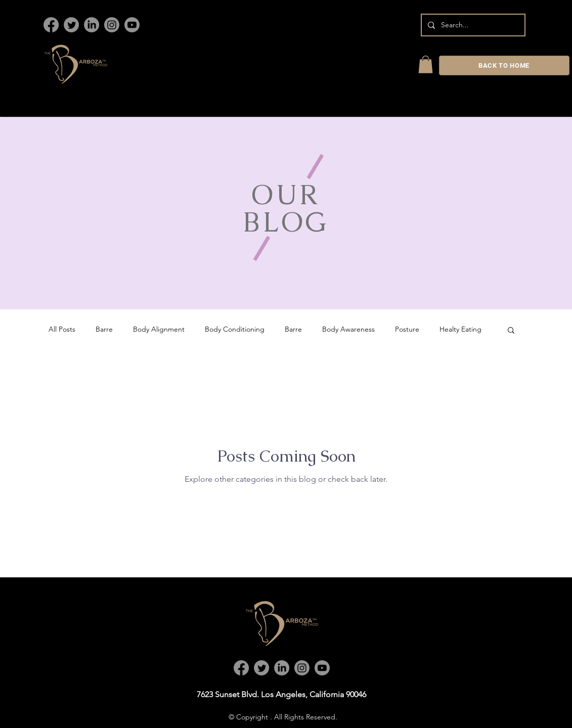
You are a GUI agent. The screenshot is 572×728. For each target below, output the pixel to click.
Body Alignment (159, 329)
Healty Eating (460, 329)
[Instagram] (112, 25)
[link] (426, 64)
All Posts (62, 329)
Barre (104, 329)
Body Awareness (348, 329)
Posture (407, 329)
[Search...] (472, 25)
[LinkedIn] (92, 25)
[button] (511, 331)
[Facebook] (51, 25)
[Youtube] (132, 25)
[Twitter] (71, 25)
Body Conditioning (235, 329)
